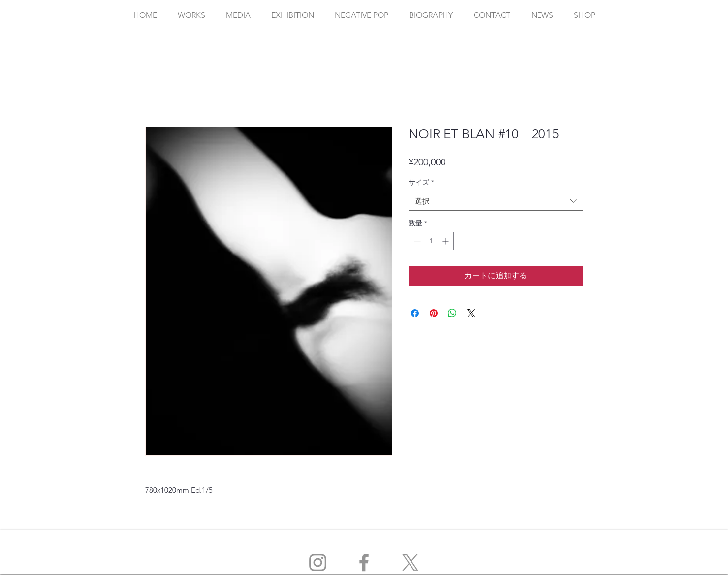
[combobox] (496, 201)
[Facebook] (364, 562)
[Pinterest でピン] (434, 313)
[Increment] (446, 241)
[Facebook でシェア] (415, 313)
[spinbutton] (431, 241)
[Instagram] (318, 562)
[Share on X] (471, 313)
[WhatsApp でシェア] (452, 313)
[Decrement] (416, 241)
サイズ (421, 182)
